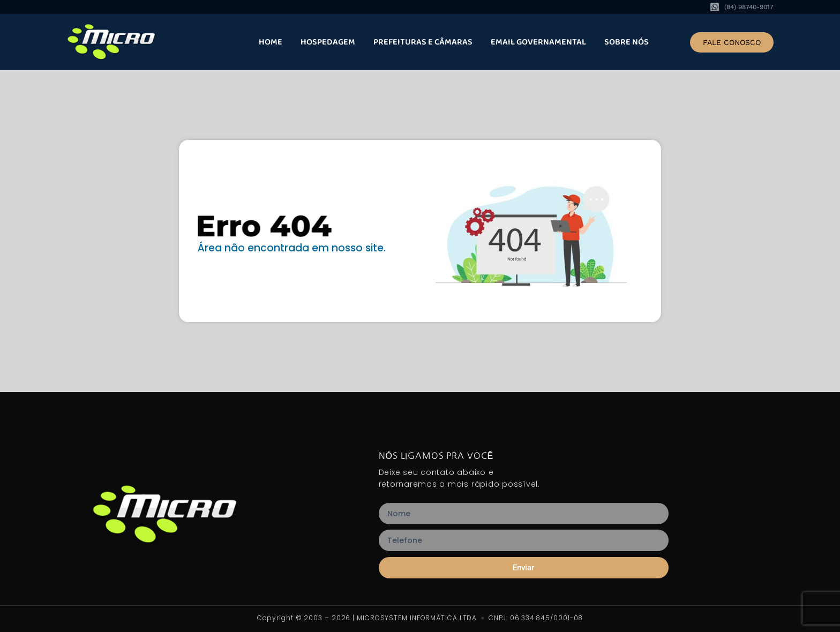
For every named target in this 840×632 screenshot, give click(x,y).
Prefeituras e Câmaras (423, 42)
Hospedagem (328, 42)
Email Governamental (538, 42)
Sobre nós (627, 42)
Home (271, 42)
